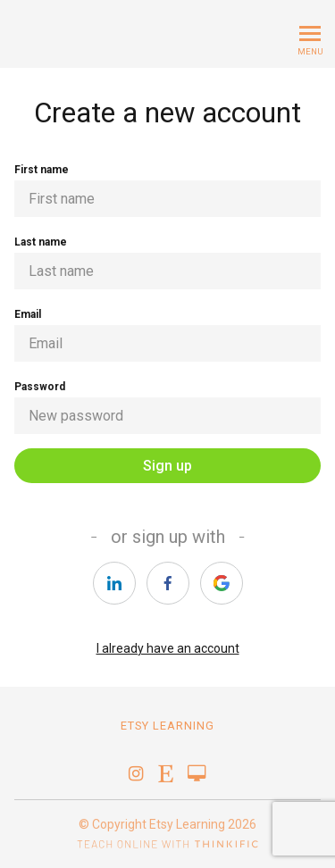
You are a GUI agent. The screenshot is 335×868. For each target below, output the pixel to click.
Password (167, 407)
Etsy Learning (167, 726)
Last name (167, 263)
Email (167, 335)
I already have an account (168, 648)
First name (167, 190)
